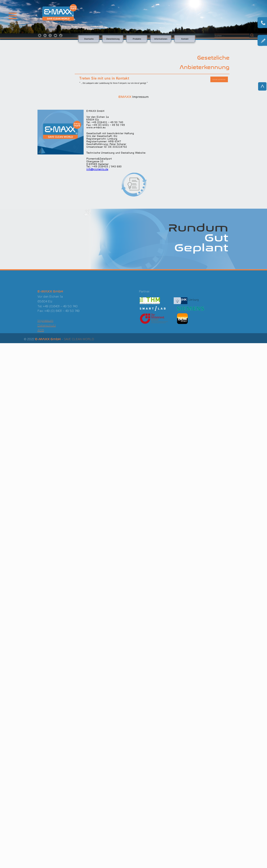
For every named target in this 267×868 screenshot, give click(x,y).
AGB (41, 330)
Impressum (45, 320)
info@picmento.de (97, 169)
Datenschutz (47, 325)
